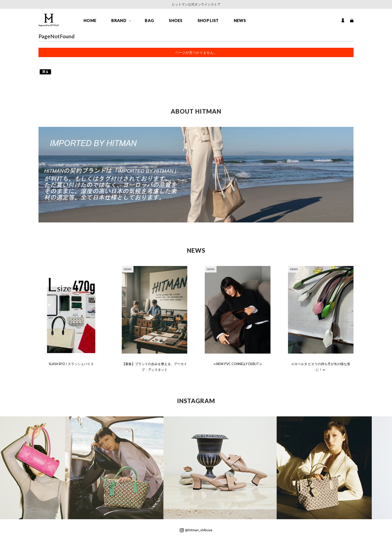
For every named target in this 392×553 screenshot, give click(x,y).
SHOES (176, 20)
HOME (90, 20)
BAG (149, 20)
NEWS (240, 20)
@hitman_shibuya (196, 530)
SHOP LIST (208, 20)
